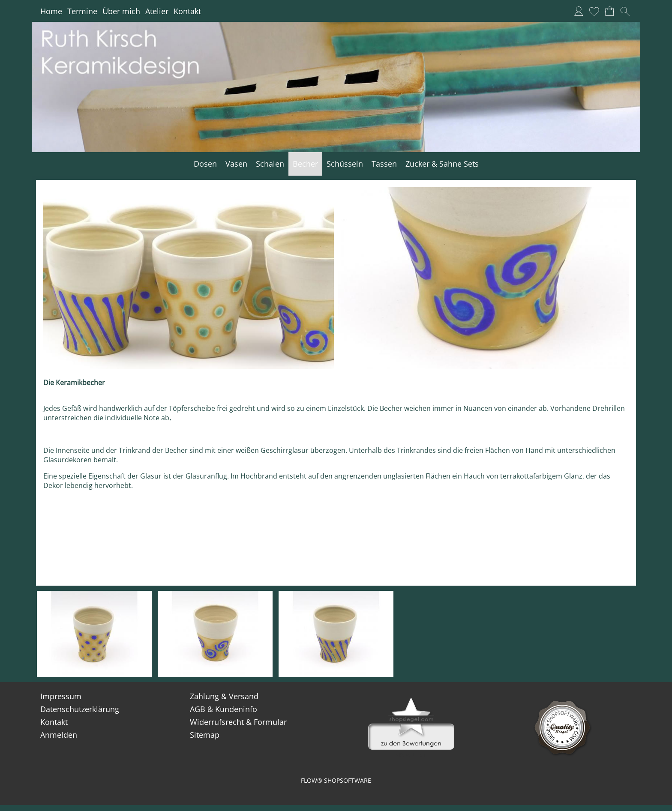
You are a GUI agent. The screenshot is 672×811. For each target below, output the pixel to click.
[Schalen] (270, 164)
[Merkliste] (594, 11)
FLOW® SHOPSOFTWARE (336, 780)
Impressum (61, 696)
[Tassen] (384, 164)
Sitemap (205, 735)
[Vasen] (236, 164)
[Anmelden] (579, 11)
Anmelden (59, 735)
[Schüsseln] (345, 164)
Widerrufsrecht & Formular (238, 722)
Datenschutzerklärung (80, 709)
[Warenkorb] (609, 11)
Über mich (121, 11)
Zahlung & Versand (224, 696)
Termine (82, 11)
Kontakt (187, 11)
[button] (625, 11)
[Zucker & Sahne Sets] (442, 164)
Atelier (157, 11)
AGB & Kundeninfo (223, 709)
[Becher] (305, 164)
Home (51, 11)
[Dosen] (205, 164)
